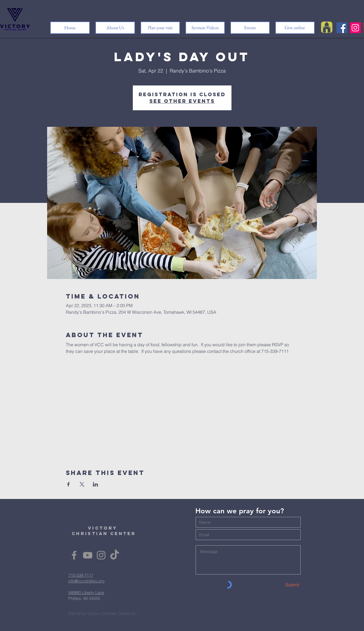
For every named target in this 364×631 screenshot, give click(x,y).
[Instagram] (355, 28)
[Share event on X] (82, 484)
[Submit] (280, 585)
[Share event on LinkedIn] (95, 484)
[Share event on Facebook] (68, 484)
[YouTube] (88, 555)
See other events (182, 101)
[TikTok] (115, 555)
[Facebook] (342, 28)
